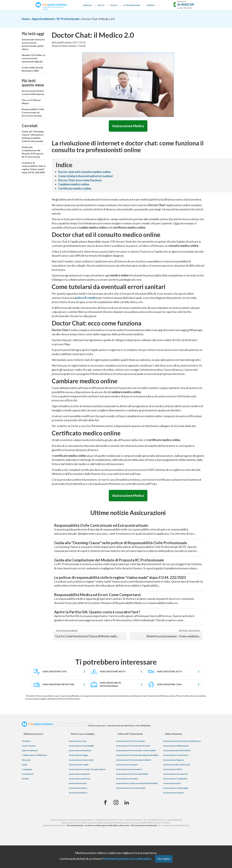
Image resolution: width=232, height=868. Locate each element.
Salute (101, 5)
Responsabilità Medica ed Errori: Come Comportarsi (107, 610)
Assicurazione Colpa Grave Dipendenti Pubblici (137, 800)
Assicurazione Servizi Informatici (131, 805)
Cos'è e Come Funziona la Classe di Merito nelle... (87, 653)
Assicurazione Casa (78, 758)
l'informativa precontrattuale (144, 842)
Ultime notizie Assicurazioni (128, 514)
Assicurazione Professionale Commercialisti (136, 767)
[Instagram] (116, 819)
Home (26, 19)
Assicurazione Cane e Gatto (81, 776)
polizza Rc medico (86, 298)
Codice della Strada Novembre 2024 (32, 69)
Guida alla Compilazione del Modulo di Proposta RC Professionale (33, 152)
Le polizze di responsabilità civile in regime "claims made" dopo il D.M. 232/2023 (34, 168)
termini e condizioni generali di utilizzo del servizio (107, 842)
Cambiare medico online (74, 185)
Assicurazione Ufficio (173, 786)
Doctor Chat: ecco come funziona (80, 181)
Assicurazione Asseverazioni (129, 786)
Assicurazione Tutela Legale (176, 805)
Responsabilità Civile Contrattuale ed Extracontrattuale (33, 112)
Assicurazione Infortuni (80, 795)
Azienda (150, 5)
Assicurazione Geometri (127, 781)
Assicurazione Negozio (174, 776)
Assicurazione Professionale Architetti (133, 776)
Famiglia (87, 5)
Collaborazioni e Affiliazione (34, 772)
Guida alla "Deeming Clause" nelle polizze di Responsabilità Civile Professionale (33, 136)
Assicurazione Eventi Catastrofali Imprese (33, 92)
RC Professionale (132, 5)
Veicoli (114, 5)
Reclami (25, 795)
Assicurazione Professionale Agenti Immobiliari (137, 772)
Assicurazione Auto (78, 800)
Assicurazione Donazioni (80, 767)
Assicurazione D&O (172, 800)
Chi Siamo (26, 758)
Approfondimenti (43, 19)
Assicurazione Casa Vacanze (176, 772)
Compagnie (27, 786)
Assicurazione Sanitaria (79, 790)
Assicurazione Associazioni (175, 790)
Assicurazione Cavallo (79, 781)
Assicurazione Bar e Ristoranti (177, 781)
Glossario (26, 776)
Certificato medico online (75, 189)
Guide (24, 781)
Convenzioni (27, 790)
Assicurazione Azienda (173, 809)
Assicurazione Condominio (175, 795)
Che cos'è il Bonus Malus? (31, 102)
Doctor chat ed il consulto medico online (84, 172)
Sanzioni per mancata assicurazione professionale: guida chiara (33, 44)
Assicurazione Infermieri (127, 795)
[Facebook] (105, 819)
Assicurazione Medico (128, 126)
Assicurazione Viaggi (78, 772)
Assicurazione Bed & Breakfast (177, 767)
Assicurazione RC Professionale (130, 758)
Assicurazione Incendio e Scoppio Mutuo (87, 786)
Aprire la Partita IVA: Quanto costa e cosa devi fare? (107, 628)
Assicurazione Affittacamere (176, 762)
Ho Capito (164, 859)
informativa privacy (75, 842)
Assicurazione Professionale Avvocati (133, 762)
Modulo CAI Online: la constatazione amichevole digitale (33, 58)
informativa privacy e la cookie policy (127, 859)
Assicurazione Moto (78, 805)
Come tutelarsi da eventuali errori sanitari (85, 177)
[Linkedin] (127, 819)
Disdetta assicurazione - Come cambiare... (174, 653)
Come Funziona (29, 762)
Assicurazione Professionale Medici (132, 790)
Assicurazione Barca (78, 809)
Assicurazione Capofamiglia (81, 762)
